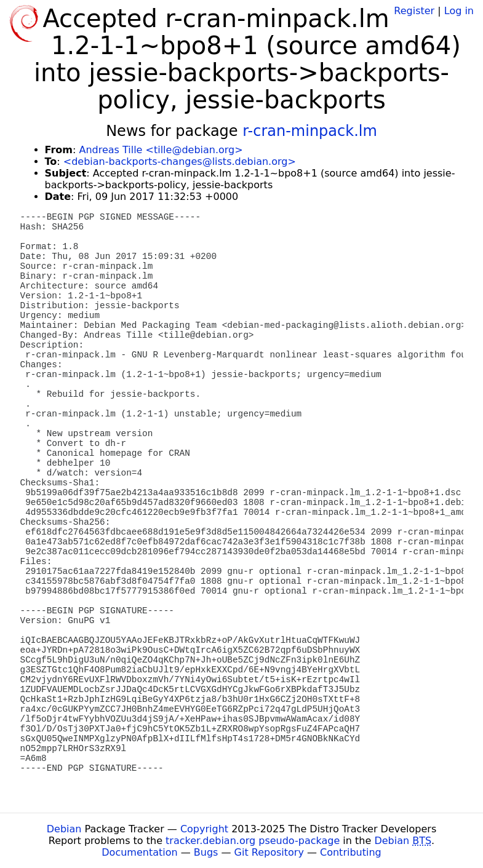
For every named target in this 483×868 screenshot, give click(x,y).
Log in (459, 11)
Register (414, 11)
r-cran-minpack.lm (310, 131)
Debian (64, 829)
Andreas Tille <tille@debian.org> (161, 150)
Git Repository (269, 852)
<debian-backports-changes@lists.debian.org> (180, 161)
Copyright (204, 829)
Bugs (206, 852)
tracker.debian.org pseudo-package (253, 841)
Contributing (351, 852)
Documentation (139, 852)
